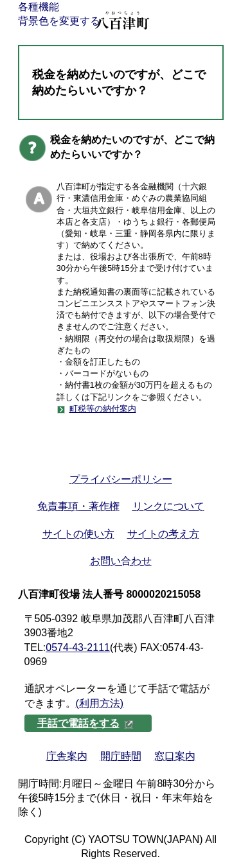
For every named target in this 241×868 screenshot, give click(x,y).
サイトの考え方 (163, 534)
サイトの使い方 (78, 534)
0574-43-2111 (78, 647)
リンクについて (168, 506)
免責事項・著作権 (78, 506)
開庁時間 (121, 756)
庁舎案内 (67, 756)
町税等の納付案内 (103, 409)
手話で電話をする (85, 723)
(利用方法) (100, 703)
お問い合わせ (121, 561)
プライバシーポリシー (121, 479)
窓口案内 (175, 756)
